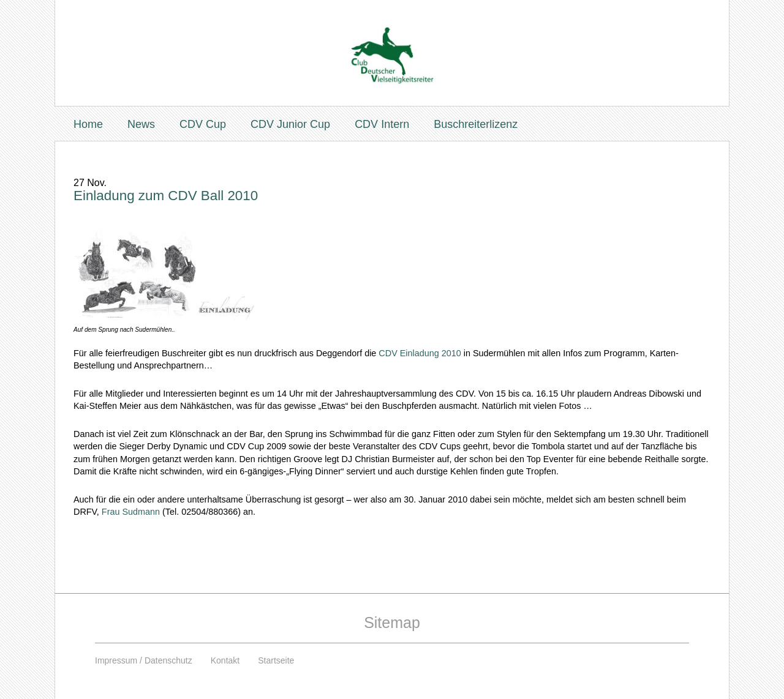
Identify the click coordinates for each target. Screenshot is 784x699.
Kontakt (225, 660)
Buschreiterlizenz (476, 124)
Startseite (276, 660)
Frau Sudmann (131, 512)
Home (88, 124)
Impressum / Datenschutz (144, 660)
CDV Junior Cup (290, 124)
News (141, 124)
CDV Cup (203, 124)
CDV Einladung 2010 (420, 353)
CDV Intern (382, 124)
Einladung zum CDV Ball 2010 (166, 196)
